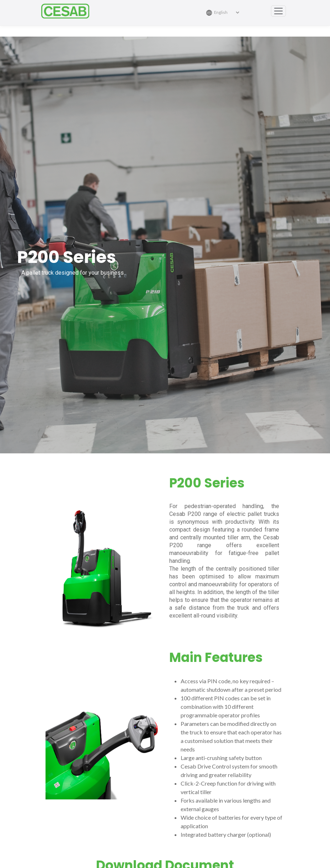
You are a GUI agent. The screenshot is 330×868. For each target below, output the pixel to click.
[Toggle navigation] (278, 11)
